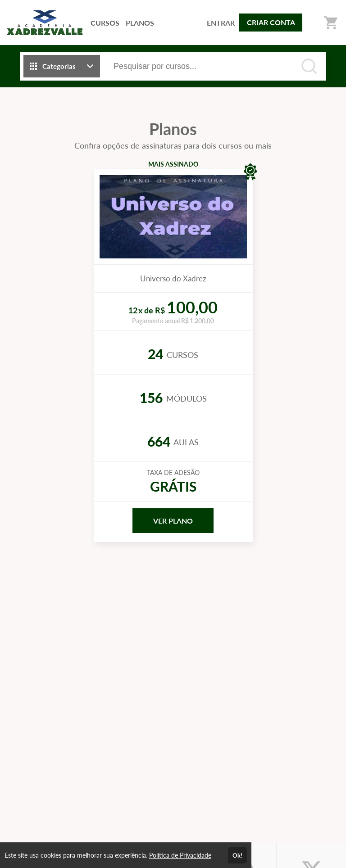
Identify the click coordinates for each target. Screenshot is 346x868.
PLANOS (140, 23)
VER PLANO (173, 521)
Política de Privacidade (180, 855)
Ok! (237, 855)
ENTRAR (221, 23)
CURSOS (105, 23)
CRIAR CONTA (271, 22)
